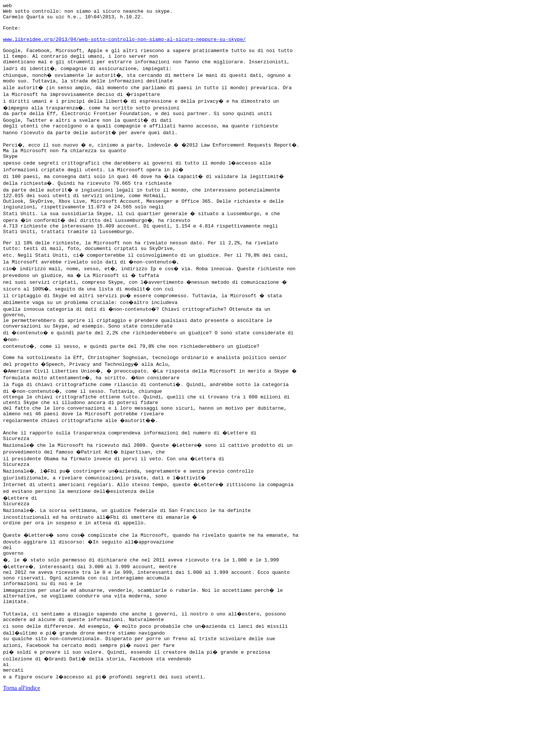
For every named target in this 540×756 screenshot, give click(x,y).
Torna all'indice (22, 746)
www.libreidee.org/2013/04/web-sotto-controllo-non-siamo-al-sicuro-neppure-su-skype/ (124, 47)
